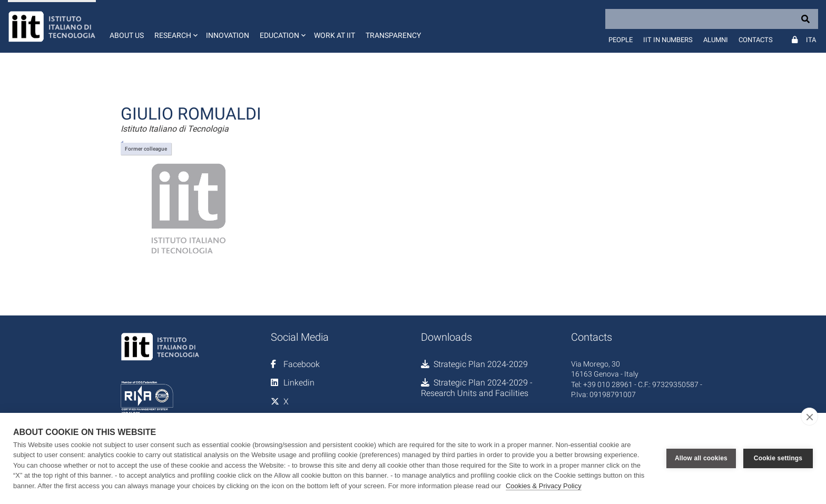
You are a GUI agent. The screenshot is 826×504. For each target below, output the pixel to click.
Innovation (228, 35)
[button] (175, 26)
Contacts (756, 40)
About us (127, 35)
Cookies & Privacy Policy (544, 486)
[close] (809, 417)
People (621, 40)
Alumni (716, 40)
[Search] (712, 19)
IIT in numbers (668, 40)
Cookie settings (778, 458)
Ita (811, 40)
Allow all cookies (701, 458)
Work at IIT (335, 35)
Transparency (393, 35)
